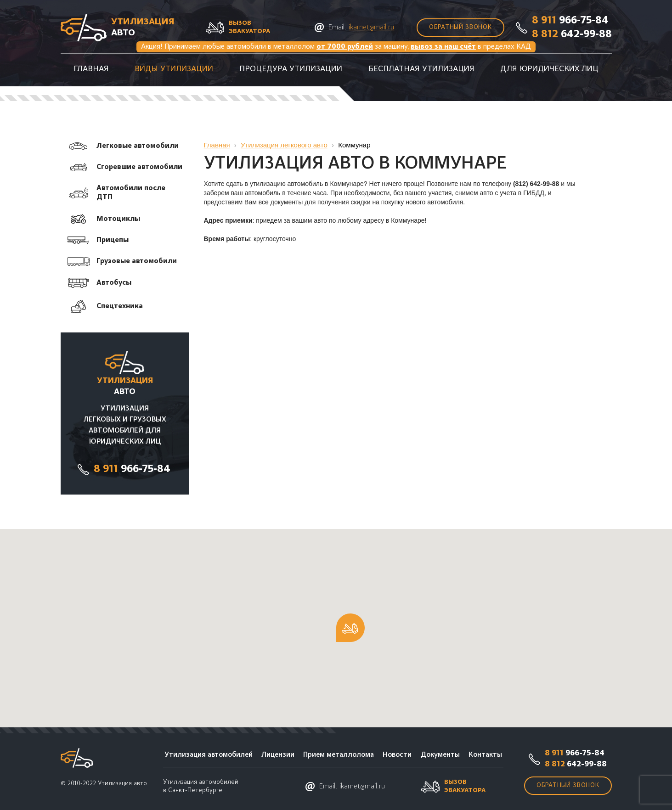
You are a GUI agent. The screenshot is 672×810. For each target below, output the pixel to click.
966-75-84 (570, 21)
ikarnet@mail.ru (371, 28)
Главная (91, 69)
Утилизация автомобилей (209, 755)
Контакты (485, 755)
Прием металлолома (339, 755)
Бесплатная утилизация (421, 69)
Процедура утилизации (291, 69)
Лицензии (278, 755)
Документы (440, 755)
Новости (397, 755)
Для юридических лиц (549, 69)
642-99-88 (572, 34)
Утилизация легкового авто (284, 145)
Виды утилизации (174, 69)
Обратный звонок (460, 28)
